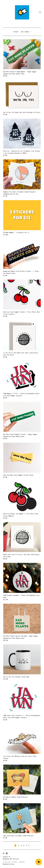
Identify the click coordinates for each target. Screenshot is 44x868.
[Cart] (39, 862)
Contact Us (7, 857)
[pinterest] (4, 854)
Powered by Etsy (8, 864)
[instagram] (7, 854)
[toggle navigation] (40, 12)
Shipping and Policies (11, 859)
